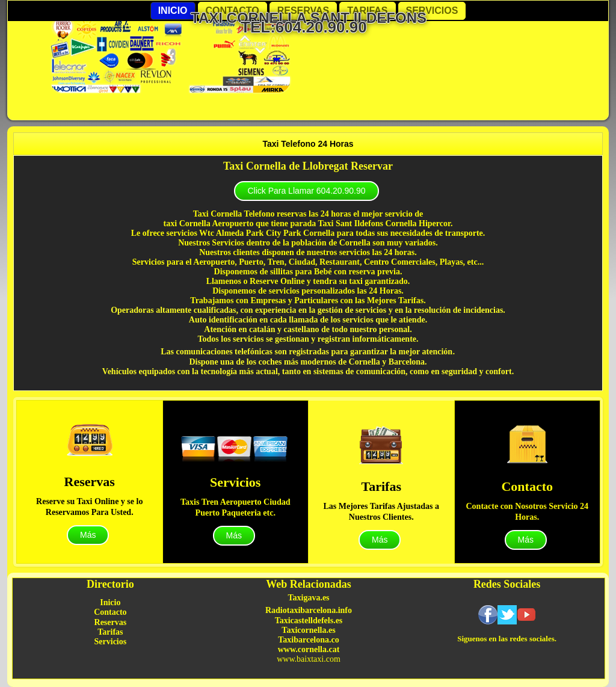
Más (88, 535)
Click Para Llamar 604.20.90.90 (306, 191)
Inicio (173, 11)
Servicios (432, 11)
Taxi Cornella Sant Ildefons (309, 18)
